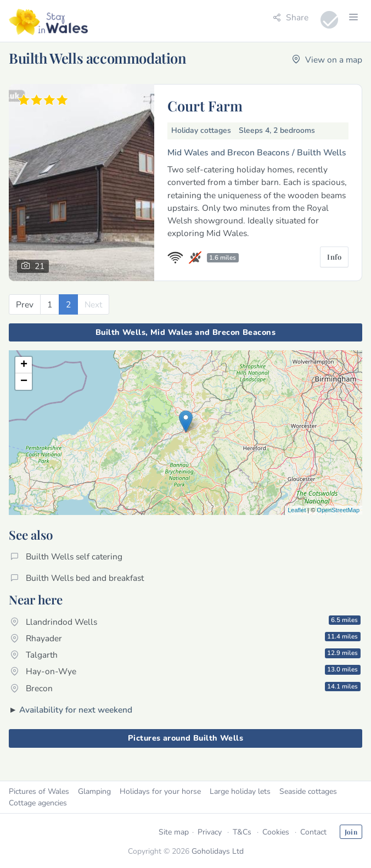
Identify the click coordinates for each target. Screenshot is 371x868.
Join (351, 832)
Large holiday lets (240, 791)
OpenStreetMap (338, 510)
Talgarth (185, 654)
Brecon (185, 688)
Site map (174, 832)
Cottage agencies (38, 803)
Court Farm (205, 105)
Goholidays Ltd (218, 851)
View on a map (327, 60)
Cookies (276, 832)
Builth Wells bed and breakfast (77, 578)
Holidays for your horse (160, 791)
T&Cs (242, 832)
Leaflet (297, 510)
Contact (313, 832)
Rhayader (185, 638)
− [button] (24, 382)
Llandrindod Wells (185, 621)
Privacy (210, 832)
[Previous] (25, 304)
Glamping (94, 791)
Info (334, 257)
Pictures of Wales (39, 791)
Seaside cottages (308, 791)
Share (291, 17)
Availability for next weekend (76, 710)
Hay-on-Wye (185, 671)
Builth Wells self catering (66, 556)
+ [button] (24, 365)
